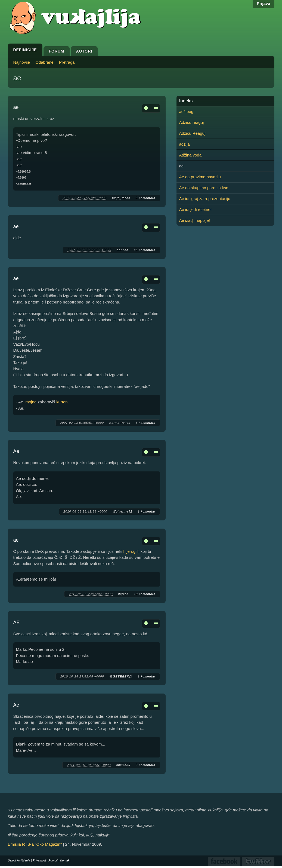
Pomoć (53, 860)
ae (16, 107)
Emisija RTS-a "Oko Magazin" (35, 844)
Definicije (25, 50)
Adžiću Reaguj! (193, 133)
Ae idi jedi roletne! (195, 209)
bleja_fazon (121, 198)
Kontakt (65, 860)
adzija (185, 144)
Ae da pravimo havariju (200, 177)
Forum (57, 51)
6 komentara (145, 423)
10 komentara (145, 594)
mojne (31, 402)
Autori (84, 51)
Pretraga (67, 62)
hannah (123, 250)
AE (17, 622)
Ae (16, 451)
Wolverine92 (122, 511)
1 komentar (146, 511)
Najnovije (22, 62)
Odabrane (44, 62)
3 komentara (145, 198)
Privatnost (39, 860)
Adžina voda (190, 155)
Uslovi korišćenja (19, 860)
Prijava (263, 3)
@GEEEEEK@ (121, 676)
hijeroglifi (131, 551)
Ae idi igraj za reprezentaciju (205, 199)
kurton (62, 402)
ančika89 (123, 765)
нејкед (123, 594)
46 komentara (145, 250)
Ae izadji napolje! (195, 220)
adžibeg (186, 111)
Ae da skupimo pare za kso (204, 188)
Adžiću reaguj (192, 122)
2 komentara (145, 765)
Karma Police (120, 423)
